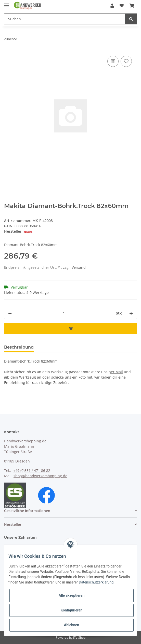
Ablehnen (72, 625)
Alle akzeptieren (72, 595)
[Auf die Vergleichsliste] (113, 61)
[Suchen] (65, 19)
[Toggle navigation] (7, 3)
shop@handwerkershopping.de (40, 476)
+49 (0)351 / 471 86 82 (32, 470)
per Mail (116, 372)
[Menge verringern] (10, 313)
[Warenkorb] (132, 6)
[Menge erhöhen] (131, 313)
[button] (112, 6)
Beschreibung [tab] (19, 347)
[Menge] (64, 313)
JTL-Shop (79, 638)
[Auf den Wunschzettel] (126, 61)
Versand (79, 267)
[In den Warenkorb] (70, 329)
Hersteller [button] (13, 524)
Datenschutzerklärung (96, 582)
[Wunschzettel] (122, 6)
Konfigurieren (72, 610)
